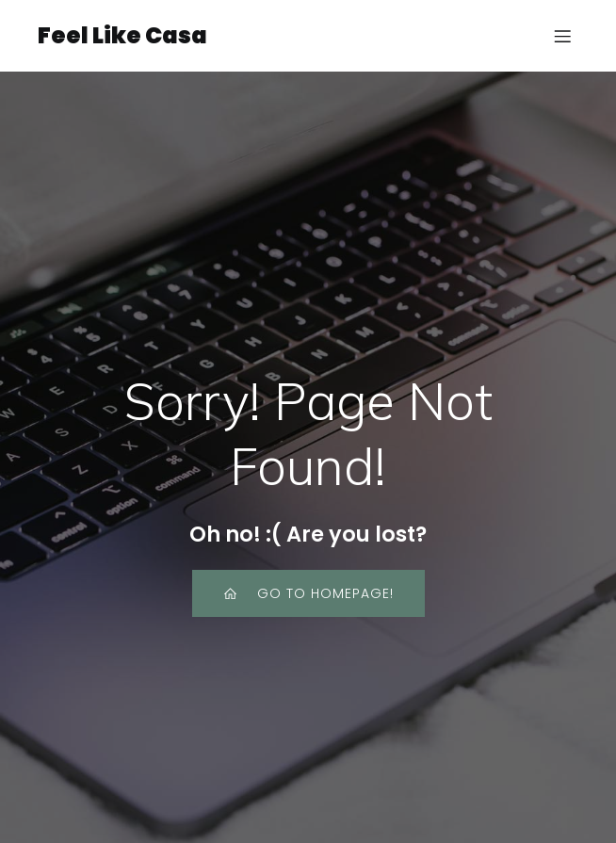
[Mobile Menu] (562, 36)
